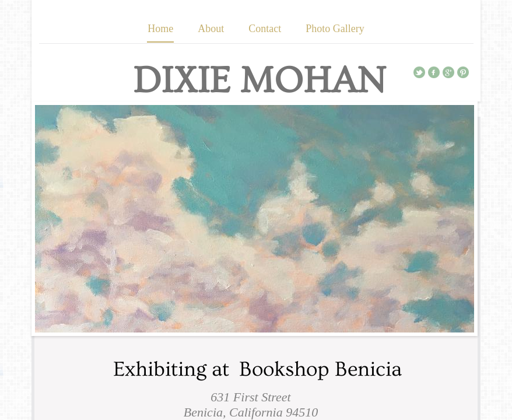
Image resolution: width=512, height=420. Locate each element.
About (211, 29)
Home (160, 29)
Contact (265, 29)
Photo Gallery (335, 29)
